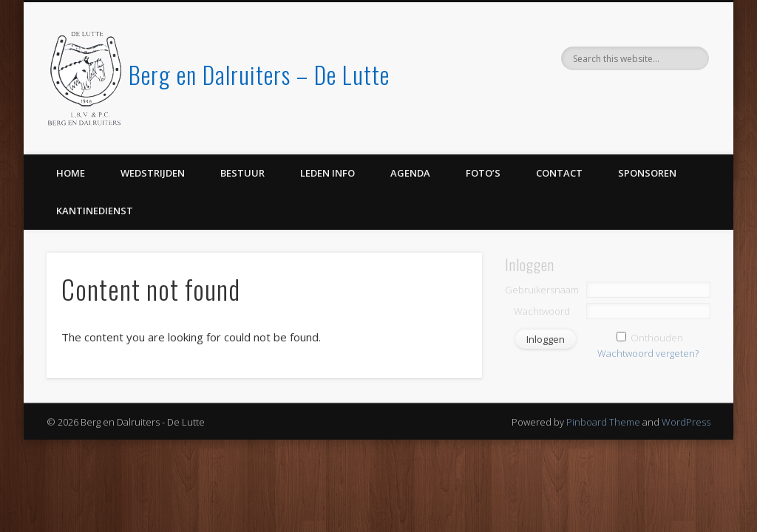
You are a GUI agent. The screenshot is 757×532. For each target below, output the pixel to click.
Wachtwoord (542, 311)
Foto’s (483, 173)
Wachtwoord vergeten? (648, 353)
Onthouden (657, 338)
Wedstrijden (153, 173)
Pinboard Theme (603, 422)
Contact (559, 173)
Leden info (327, 173)
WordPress (686, 422)
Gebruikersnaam (542, 290)
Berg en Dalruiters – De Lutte (259, 74)
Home (71, 173)
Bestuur (242, 173)
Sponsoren (647, 173)
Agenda (410, 173)
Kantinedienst (95, 211)
